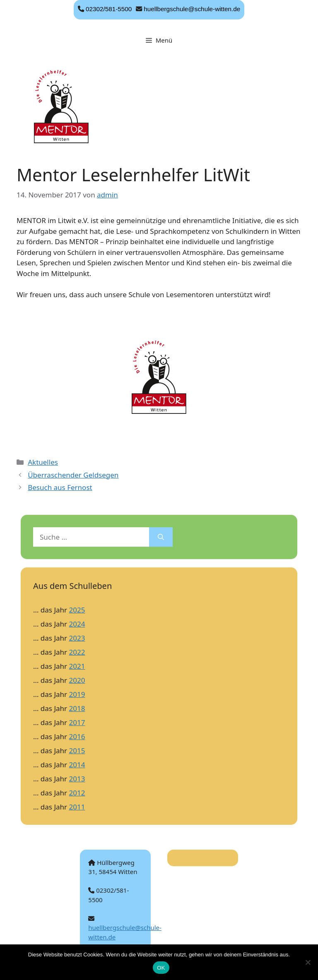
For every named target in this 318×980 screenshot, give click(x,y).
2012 (77, 793)
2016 (77, 736)
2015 (77, 751)
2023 (77, 638)
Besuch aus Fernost (60, 487)
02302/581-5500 (109, 9)
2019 (77, 694)
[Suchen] (161, 537)
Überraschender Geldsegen (73, 475)
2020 (77, 680)
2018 (77, 708)
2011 (77, 807)
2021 (77, 666)
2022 (77, 652)
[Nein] (308, 962)
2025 (77, 610)
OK (161, 968)
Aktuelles (43, 462)
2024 (77, 624)
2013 (77, 779)
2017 (77, 722)
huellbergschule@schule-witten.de (192, 9)
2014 (77, 765)
